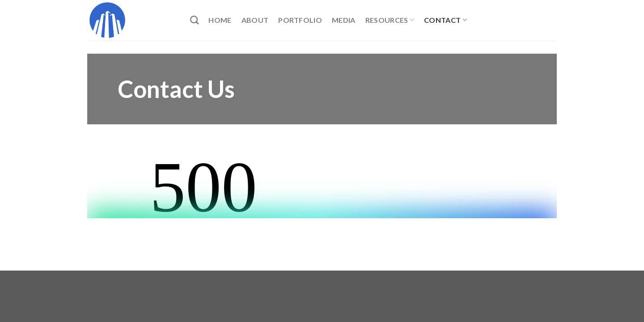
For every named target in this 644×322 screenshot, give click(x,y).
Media (344, 20)
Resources (390, 20)
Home (220, 20)
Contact (445, 20)
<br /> (322, 185)
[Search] (194, 20)
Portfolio (300, 20)
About (255, 20)
